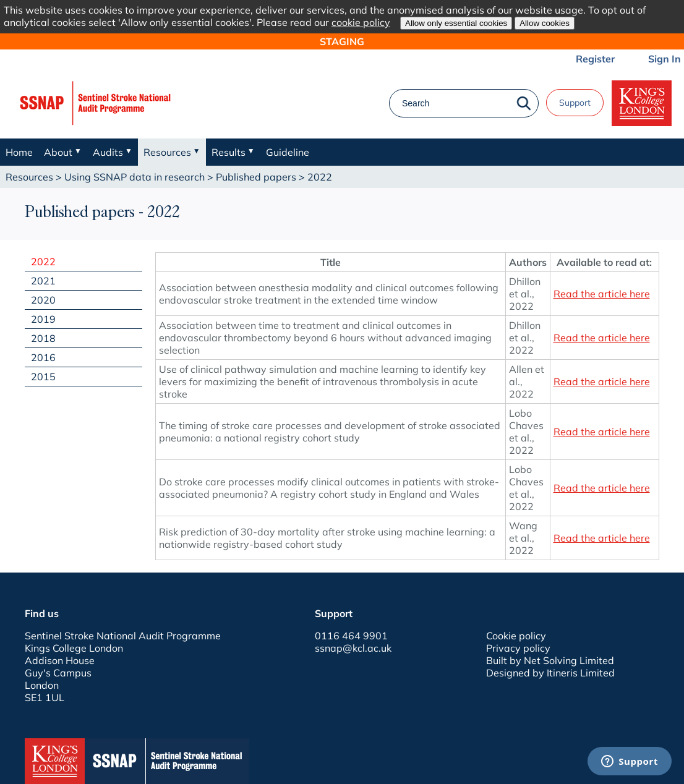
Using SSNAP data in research (135, 177)
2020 (43, 300)
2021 (43, 281)
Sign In (665, 59)
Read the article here (602, 294)
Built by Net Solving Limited (550, 660)
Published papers (256, 177)
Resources (29, 177)
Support (575, 103)
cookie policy (361, 22)
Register (595, 59)
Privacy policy (518, 648)
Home (19, 152)
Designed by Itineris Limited (550, 673)
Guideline (288, 152)
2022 (43, 262)
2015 (43, 377)
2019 (43, 319)
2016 (43, 357)
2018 (43, 338)
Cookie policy (516, 636)
